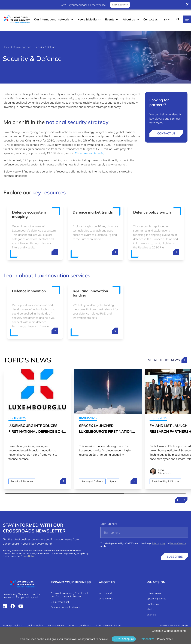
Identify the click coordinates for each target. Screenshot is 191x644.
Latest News (154, 593)
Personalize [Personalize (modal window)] (147, 639)
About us (129, 19)
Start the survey (120, 5)
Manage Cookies (12, 625)
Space (113, 481)
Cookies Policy (35, 625)
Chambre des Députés (89, 153)
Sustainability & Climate (165, 481)
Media (150, 609)
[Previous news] (178, 500)
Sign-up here (109, 524)
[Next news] (184, 500)
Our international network (51, 19)
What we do (106, 593)
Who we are (106, 599)
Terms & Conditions (80, 625)
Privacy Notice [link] (165, 639)
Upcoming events (156, 599)
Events (110, 19)
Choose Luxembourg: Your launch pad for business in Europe (70, 595)
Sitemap (151, 615)
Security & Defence (22, 481)
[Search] (178, 19)
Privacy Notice (28, 556)
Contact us (151, 19)
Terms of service (178, 543)
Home (6, 47)
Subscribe (175, 557)
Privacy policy (159, 543)
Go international (60, 602)
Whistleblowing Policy (108, 625)
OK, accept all (124, 639)
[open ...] (55, 252)
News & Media (87, 19)
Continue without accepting (170, 631)
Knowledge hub (22, 47)
